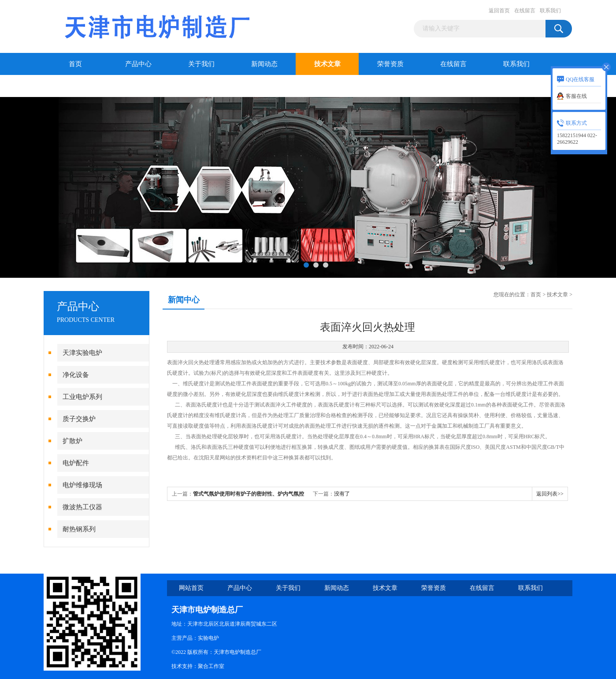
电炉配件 (76, 463)
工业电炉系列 (82, 397)
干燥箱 (75, 86)
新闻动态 (264, 64)
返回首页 (499, 11)
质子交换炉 (79, 419)
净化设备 (76, 375)
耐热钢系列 (79, 529)
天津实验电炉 (82, 353)
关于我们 (201, 64)
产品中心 (138, 64)
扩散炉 (72, 441)
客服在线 (576, 96)
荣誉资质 (390, 64)
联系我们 (550, 11)
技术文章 (327, 64)
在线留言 (525, 11)
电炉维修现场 (82, 485)
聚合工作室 (211, 666)
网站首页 (191, 588)
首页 (75, 64)
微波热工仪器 (82, 507)
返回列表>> (550, 494)
